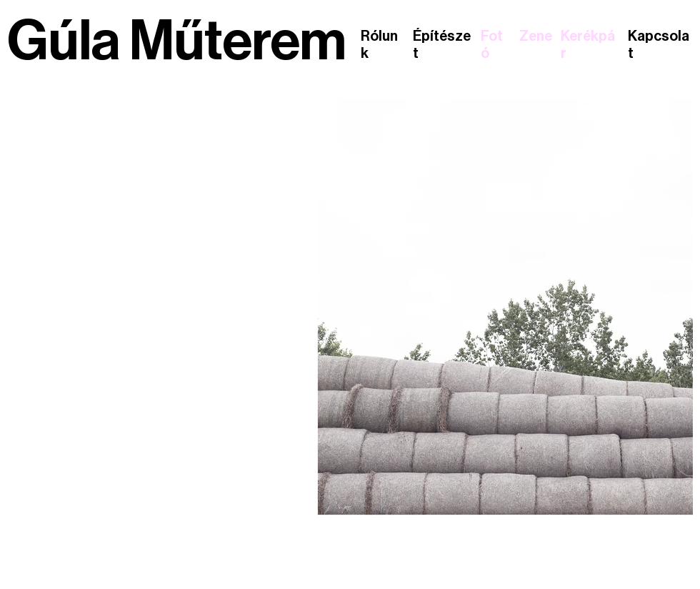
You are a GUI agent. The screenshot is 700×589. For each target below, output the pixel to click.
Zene (536, 36)
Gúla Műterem (177, 41)
